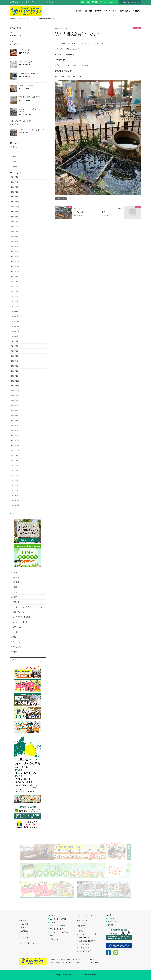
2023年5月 (15, 356)
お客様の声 (81, 926)
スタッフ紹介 (26, 938)
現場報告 (14, 167)
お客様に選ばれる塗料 (87, 941)
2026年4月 (15, 182)
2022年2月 (15, 431)
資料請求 (111, 925)
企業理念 (16, 587)
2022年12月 (15, 381)
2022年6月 (15, 411)
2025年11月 (15, 207)
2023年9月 (15, 336)
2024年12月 (15, 262)
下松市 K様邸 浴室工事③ (30, 97)
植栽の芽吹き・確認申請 (29, 73)
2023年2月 (15, 371)
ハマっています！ (26, 50)
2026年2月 (15, 192)
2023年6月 (15, 351)
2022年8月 (15, 401)
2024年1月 (15, 316)
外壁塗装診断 (82, 920)
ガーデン (16, 632)
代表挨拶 (16, 577)
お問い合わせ (16, 647)
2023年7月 (15, 346)
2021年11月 (15, 446)
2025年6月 (15, 232)
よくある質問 (84, 948)
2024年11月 (15, 267)
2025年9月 (15, 217)
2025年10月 (15, 212)
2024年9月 (15, 277)
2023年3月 (15, 366)
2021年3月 (15, 485)
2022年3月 (15, 426)
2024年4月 (15, 301)
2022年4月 (15, 421)
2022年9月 (15, 396)
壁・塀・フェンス (57, 929)
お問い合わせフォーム (130, 2)
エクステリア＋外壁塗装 (22, 617)
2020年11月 (15, 505)
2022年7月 (15, 406)
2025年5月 (15, 237)
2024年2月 (15, 311)
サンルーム (54, 922)
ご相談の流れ (84, 944)
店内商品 (14, 162)
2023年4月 (15, 361)
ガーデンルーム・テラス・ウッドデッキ (27, 607)
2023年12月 (15, 321)
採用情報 (14, 652)
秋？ (104, 212)
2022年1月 (15, 436)
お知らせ (14, 147)
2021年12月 (15, 441)
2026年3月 (15, 187)
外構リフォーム (18, 612)
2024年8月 (15, 281)
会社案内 (14, 572)
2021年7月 (15, 465)
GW (11, 41)
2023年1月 (15, 376)
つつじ (13, 32)
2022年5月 (15, 416)
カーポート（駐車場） (21, 622)
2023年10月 (15, 331)
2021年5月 (15, 475)
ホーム (22, 915)
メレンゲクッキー (26, 85)
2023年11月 (15, 326)
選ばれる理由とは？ (27, 943)
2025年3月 (15, 247)
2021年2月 (15, 490)
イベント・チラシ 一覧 (88, 934)
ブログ (137, 28)
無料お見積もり (114, 922)
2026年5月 (15, 177)
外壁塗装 (16, 602)
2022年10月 (15, 391)
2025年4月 (15, 242)
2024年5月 (15, 296)
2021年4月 (15, 480)
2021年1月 (15, 495)
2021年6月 (15, 470)
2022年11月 (15, 386)
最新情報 (14, 637)
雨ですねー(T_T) (26, 62)
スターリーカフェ (17, 642)
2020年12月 (15, 500)
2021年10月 (15, 450)
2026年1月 (15, 197)
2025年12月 (15, 202)
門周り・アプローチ (58, 926)
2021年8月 (15, 460)
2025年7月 (15, 227)
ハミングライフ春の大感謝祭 (21, 121)
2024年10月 (15, 272)
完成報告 (14, 157)
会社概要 (16, 582)
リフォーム (17, 627)
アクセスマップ (18, 592)
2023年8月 (15, 341)
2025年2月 (15, 252)
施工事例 (14, 597)
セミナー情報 (84, 938)
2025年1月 (15, 257)
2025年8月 (15, 222)
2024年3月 (15, 306)
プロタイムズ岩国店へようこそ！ (32, 130)
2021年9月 (15, 455)
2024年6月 (15, 291)
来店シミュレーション (86, 915)
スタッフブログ (85, 951)
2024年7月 (15, 286)
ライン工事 (79, 212)
